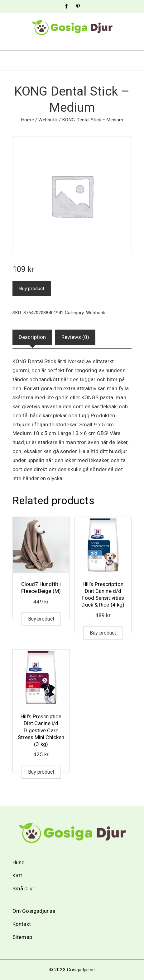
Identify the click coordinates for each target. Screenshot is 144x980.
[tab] (32, 337)
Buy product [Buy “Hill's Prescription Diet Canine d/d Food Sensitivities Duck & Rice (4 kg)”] (103, 633)
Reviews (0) (75, 337)
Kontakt (22, 924)
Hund (19, 862)
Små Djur (23, 889)
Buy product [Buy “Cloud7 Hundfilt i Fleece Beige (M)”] (41, 619)
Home (27, 120)
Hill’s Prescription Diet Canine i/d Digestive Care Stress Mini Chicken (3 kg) (41, 730)
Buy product (32, 288)
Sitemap (22, 937)
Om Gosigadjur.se (34, 911)
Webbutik (48, 120)
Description (32, 337)
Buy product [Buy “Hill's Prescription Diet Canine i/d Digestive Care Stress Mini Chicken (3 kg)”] (41, 772)
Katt (17, 875)
